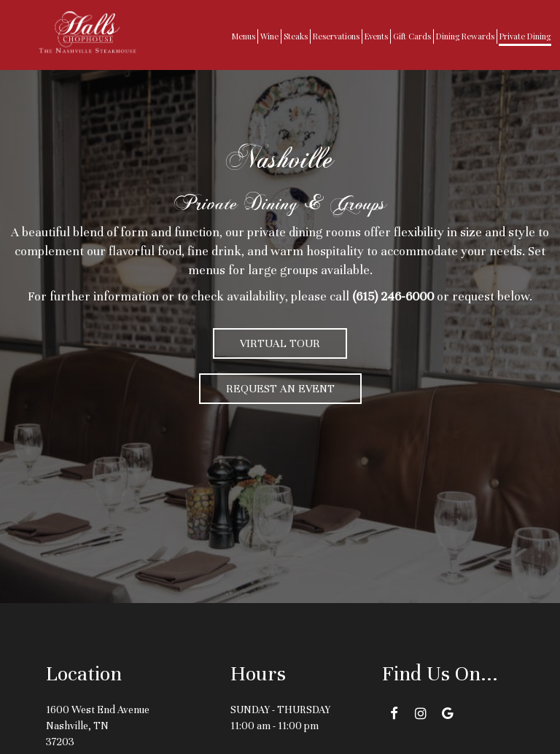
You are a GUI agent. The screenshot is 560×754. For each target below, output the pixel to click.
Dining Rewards (465, 36)
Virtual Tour (280, 343)
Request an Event (280, 389)
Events (376, 36)
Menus (244, 36)
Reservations (336, 36)
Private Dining (525, 36)
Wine (269, 36)
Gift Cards (412, 36)
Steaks (296, 36)
